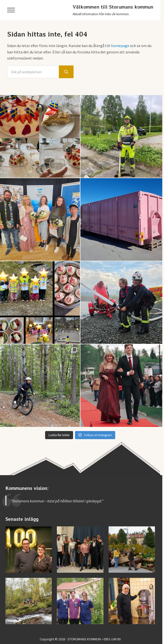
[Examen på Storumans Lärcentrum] (80, 550)
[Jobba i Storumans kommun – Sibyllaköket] (132, 601)
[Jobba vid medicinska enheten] (80, 601)
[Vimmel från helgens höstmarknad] (132, 550)
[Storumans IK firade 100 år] (29, 550)
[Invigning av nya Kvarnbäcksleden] (29, 601)
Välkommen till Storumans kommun (113, 7)
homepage (120, 46)
